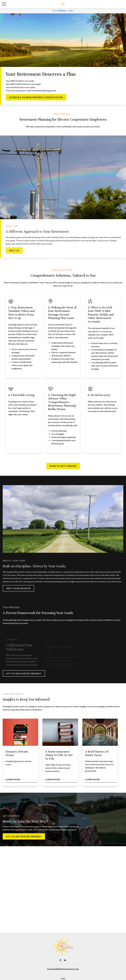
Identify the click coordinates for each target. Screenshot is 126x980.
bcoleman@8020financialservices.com (63, 969)
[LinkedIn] (65, 960)
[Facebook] (61, 960)
